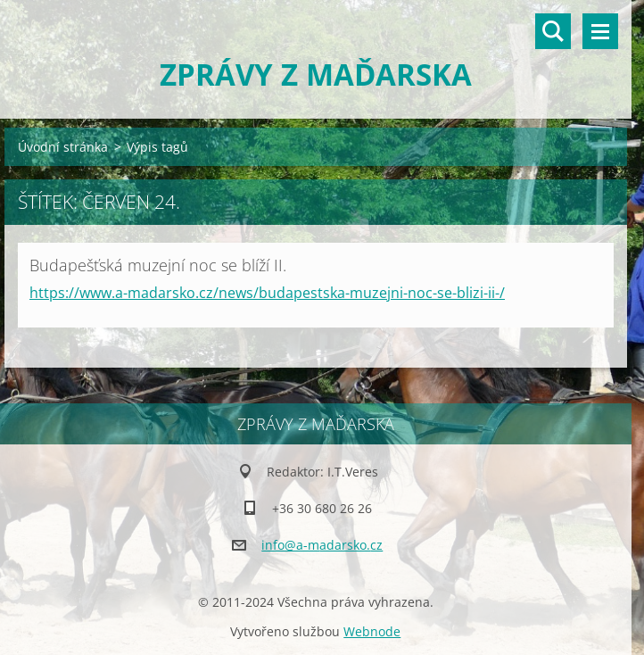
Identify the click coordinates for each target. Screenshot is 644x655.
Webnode (372, 631)
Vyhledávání (553, 31)
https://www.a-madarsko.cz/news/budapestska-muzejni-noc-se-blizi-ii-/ (267, 293)
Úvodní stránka (63, 147)
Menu (600, 31)
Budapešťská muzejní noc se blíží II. (158, 265)
